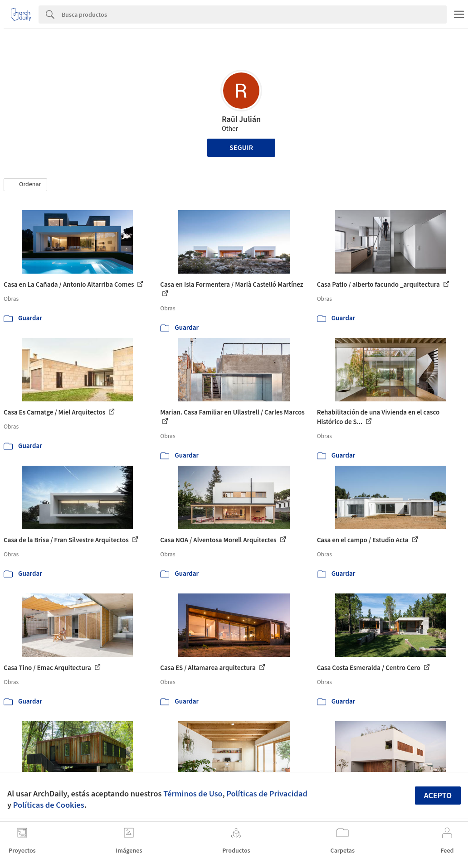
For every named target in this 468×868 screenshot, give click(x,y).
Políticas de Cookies (49, 805)
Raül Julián (241, 119)
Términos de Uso (193, 794)
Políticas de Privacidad (267, 794)
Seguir (241, 148)
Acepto (438, 796)
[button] (25, 185)
